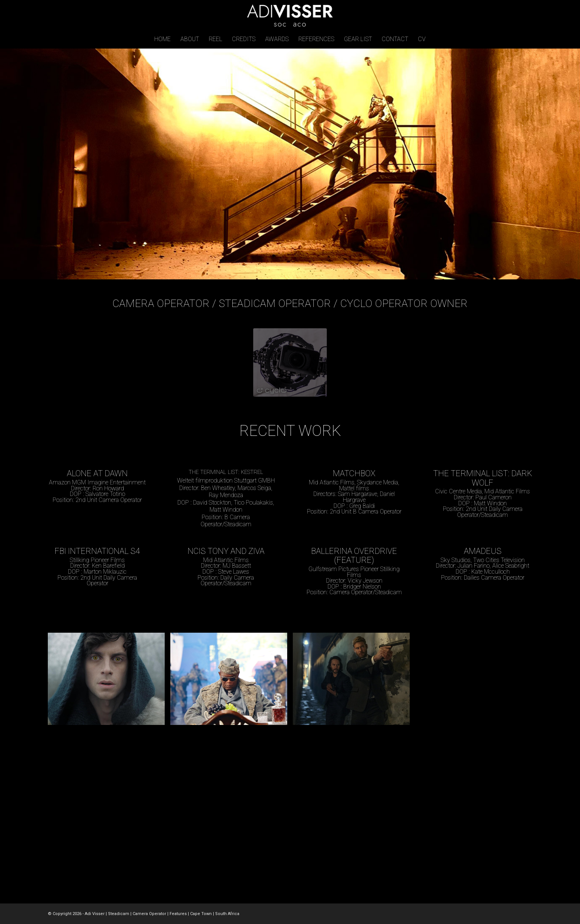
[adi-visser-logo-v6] (290, 15)
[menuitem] (162, 39)
